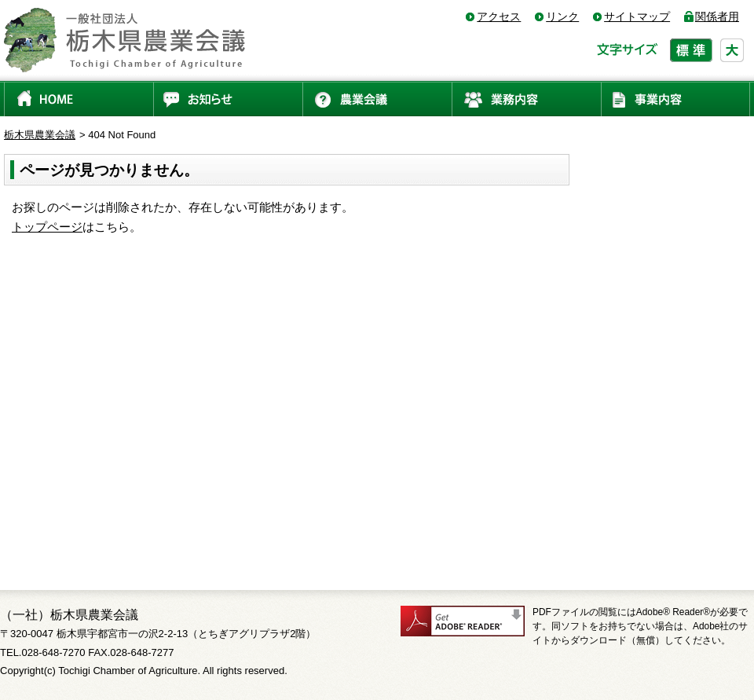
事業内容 (675, 99)
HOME (79, 99)
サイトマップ (637, 16)
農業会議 (377, 99)
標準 (691, 50)
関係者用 (717, 16)
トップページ (47, 227)
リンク (562, 16)
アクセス (499, 16)
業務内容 (526, 99)
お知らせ (228, 99)
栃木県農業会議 (40, 135)
